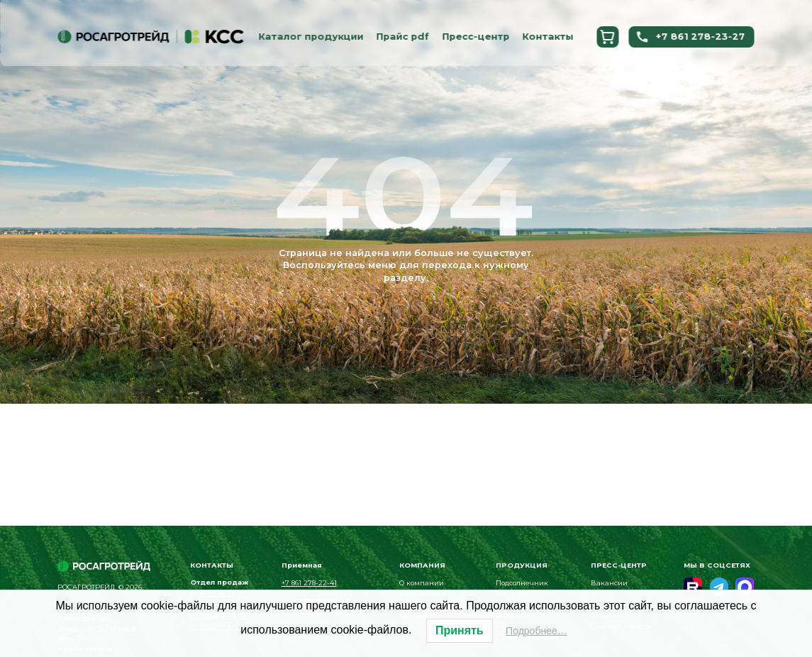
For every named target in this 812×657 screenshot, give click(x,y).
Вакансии (609, 583)
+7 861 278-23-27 (690, 37)
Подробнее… (536, 631)
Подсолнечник (522, 583)
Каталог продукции (311, 37)
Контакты (547, 37)
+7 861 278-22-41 (309, 583)
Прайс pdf (403, 37)
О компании (422, 583)
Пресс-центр (475, 37)
